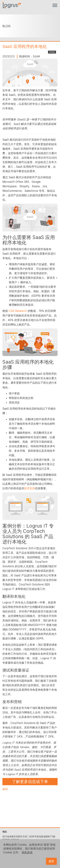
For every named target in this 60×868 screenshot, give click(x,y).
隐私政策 (27, 852)
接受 (51, 861)
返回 (5, 789)
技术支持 (30, 488)
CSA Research (18, 311)
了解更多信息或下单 (30, 782)
